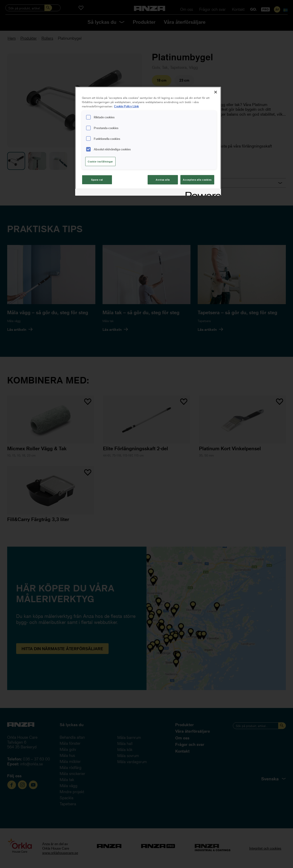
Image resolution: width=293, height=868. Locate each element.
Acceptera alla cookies (197, 180)
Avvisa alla (163, 180)
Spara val (97, 180)
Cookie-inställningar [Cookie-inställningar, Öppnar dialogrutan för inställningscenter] (100, 161)
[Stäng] (216, 92)
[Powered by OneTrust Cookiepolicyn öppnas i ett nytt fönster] (202, 193)
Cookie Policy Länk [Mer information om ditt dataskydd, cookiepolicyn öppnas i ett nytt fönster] (126, 106)
